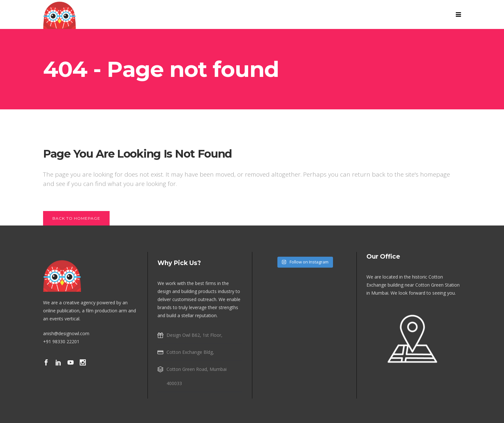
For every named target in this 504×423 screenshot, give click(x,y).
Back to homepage (76, 218)
